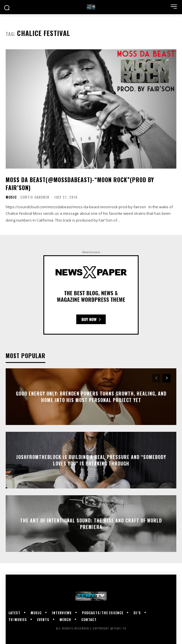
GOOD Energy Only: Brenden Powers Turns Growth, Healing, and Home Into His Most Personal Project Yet (91, 397)
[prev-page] (156, 378)
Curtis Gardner (35, 197)
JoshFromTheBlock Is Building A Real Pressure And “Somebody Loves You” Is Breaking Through (91, 460)
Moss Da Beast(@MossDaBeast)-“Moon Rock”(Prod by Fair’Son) (80, 184)
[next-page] (167, 378)
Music (11, 197)
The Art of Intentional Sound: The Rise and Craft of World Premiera (91, 524)
